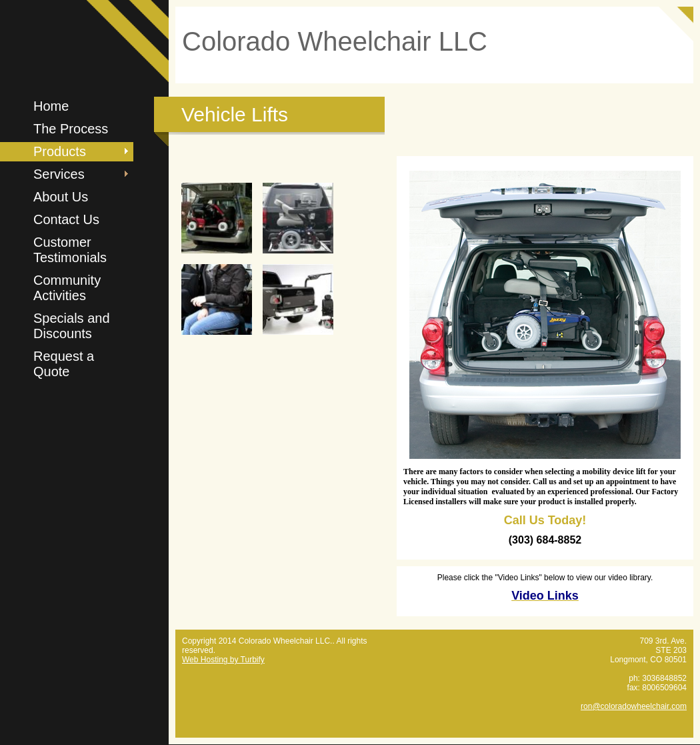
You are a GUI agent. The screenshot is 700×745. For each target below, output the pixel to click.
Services (59, 174)
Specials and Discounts (72, 326)
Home (51, 106)
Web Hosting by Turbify (223, 660)
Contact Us (66, 219)
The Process (71, 129)
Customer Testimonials (70, 250)
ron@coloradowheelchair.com (634, 706)
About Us (61, 197)
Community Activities (67, 288)
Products (60, 151)
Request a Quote (64, 364)
